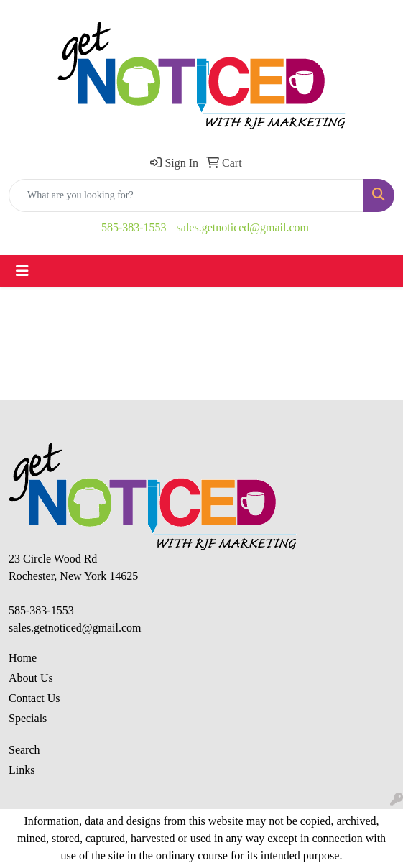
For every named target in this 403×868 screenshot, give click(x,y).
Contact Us (34, 698)
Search (24, 750)
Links (22, 770)
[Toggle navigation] (22, 271)
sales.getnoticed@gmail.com (243, 227)
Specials (28, 718)
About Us (31, 678)
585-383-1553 (134, 227)
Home (23, 658)
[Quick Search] (186, 195)
